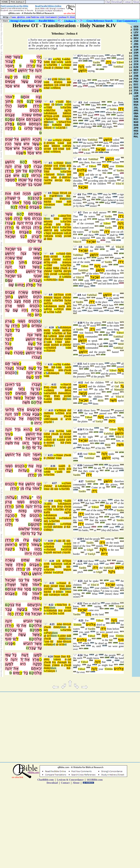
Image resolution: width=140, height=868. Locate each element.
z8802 (121, 305)
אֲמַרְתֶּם (34, 214)
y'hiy (58, 59)
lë (65, 68)
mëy (56, 230)
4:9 (50, 295)
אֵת (38, 560)
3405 (105, 420)
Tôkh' (49, 107)
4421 (119, 416)
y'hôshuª (59, 68)
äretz (58, 659)
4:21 (52, 583)
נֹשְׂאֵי (21, 306)
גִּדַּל (18, 429)
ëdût (48, 472)
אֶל (31, 70)
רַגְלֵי (8, 106)
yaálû (60, 472)
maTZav (48, 303)
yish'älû (48, 199)
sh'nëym (58, 82)
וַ (41, 57)
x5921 (117, 177)
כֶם (25, 77)
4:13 (51, 410)
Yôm (52, 312)
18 (130, 76)
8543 (99, 530)
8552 (109, 58)
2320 (106, 545)
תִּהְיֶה (27, 193)
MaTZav (51, 110)
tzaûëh (62, 466)
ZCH (136, 134)
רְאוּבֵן (10, 384)
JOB (136, 76)
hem (69, 163)
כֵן (30, 249)
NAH (136, 122)
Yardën (96, 62)
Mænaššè (119, 390)
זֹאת (17, 193)
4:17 (54, 483)
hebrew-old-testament (44, 17)
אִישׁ (39, 86)
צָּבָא (36, 414)
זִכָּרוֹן (36, 236)
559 (94, 65)
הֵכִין (8, 144)
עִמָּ (12, 119)
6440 (122, 162)
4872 (75, 346)
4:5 (50, 163)
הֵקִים (37, 297)
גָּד (122, 386)
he (59, 143)
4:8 (52, 254)
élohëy (57, 169)
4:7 (53, 216)
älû (64, 541)
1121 (122, 145)
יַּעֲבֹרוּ (36, 357)
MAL (136, 137)
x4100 (113, 203)
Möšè (121, 344)
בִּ (14, 549)
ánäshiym (49, 85)
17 (130, 73)
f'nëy (63, 166)
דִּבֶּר (22, 267)
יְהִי (39, 57)
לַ (14, 61)
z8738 (95, 219)
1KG (136, 56)
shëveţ (68, 390)
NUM (136, 36)
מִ (41, 90)
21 (130, 85)
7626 (86, 183)
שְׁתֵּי (19, 258)
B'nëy (68, 146)
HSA (136, 105)
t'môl (50, 527)
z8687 (113, 115)
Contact (127, 2)
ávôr (69, 62)
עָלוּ (26, 540)
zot (70, 193)
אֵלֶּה (22, 207)
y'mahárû (51, 348)
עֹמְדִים (37, 326)
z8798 (95, 80)
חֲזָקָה (37, 664)
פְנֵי (26, 166)
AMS (136, 111)
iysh (56, 85)
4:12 (54, 384)
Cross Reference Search (100, 21)
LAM (136, 96)
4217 (122, 548)
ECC (136, 85)
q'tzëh (49, 552)
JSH (136, 41)
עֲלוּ (28, 488)
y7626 (85, 86)
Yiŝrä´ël (86, 150)
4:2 (50, 79)
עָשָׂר (25, 81)
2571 (122, 392)
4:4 (50, 140)
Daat (63, 656)
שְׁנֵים (38, 81)
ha (58, 62)
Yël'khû (67, 524)
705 (98, 410)
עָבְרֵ (32, 648)
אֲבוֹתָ (12, 589)
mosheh (55, 345)
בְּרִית (29, 223)
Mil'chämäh (52, 419)
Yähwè (120, 62)
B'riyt (68, 224)
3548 (75, 115)
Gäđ (117, 386)
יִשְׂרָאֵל (27, 148)
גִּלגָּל (103, 549)
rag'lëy (68, 110)
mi (52, 88)
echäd (62, 85)
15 (130, 68)
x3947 (102, 563)
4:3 (51, 102)
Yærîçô (99, 421)
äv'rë (62, 644)
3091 (75, 69)
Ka (63, 59)
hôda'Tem (62, 605)
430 (75, 169)
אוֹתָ (26, 97)
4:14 (52, 431)
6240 (117, 80)
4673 (117, 308)
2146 (93, 237)
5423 (101, 517)
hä (45, 82)
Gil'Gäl (67, 549)
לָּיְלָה (9, 128)
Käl (46, 336)
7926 (85, 180)
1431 (91, 432)
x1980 (106, 527)
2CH (136, 64)
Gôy (61, 62)
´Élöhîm (120, 166)
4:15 (50, 455)
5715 (75, 471)
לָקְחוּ (37, 569)
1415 (91, 530)
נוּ (7, 643)
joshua (62, 17)
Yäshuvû (67, 518)
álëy (65, 399)
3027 (75, 660)
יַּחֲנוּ (37, 549)
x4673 (103, 112)
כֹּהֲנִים (34, 110)
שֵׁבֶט (9, 389)
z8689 (81, 121)
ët (59, 561)
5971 (109, 83)
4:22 (51, 605)
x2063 (100, 194)
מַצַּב (18, 301)
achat (54, 177)
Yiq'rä (59, 140)
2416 (108, 448)
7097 (82, 553)
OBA (136, 114)
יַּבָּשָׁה (21, 609)
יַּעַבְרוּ (36, 384)
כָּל (18, 330)
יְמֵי (34, 447)
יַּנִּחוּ (21, 285)
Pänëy (50, 644)
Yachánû (51, 549)
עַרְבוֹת (10, 418)
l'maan (55, 193)
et (45, 65)
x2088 (76, 108)
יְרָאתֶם (36, 668)
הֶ (41, 144)
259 (101, 86)
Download (117, 2)
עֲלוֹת (25, 497)
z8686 (81, 280)
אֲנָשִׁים (10, 81)
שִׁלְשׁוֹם (24, 529)
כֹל (7, 344)
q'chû (55, 79)
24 (130, 94)
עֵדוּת (23, 470)
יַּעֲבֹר (9, 368)
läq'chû (58, 567)
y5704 (103, 240)
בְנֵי (30, 184)
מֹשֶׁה (9, 348)
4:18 (51, 501)
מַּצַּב (21, 106)
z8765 (121, 253)
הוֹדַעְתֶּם (34, 605)
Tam (46, 367)
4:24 (50, 656)
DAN (136, 102)
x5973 (98, 121)
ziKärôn (49, 236)
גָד (32, 389)
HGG (136, 131)
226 (75, 197)
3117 (75, 313)
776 (84, 658)
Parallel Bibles (47, 21)
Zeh (69, 105)
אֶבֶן (8, 175)
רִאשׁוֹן (10, 544)
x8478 (111, 301)
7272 (85, 115)
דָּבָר (8, 330)
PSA (136, 79)
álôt (69, 501)
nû (54, 644)
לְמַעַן (38, 193)
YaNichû (51, 280)
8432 (98, 108)
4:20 (52, 561)
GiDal (47, 434)
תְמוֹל (35, 529)
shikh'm (66, 177)
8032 (122, 530)
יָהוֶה (81, 66)
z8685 (110, 173)
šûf (52, 642)
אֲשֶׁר (17, 57)
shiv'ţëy (59, 180)
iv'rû (56, 166)
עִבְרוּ (38, 166)
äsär (69, 82)
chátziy (50, 390)
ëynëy (49, 437)
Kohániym (52, 113)
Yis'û (69, 259)
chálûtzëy (49, 413)
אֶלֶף (20, 409)
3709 (103, 513)
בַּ (13, 124)
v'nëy (68, 180)
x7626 (111, 86)
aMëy (47, 659)
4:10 (51, 327)
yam (47, 642)
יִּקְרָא (36, 139)
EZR (136, 67)
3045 (83, 606)
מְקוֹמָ (35, 524)
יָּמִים (16, 673)
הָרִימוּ (36, 175)
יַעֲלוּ (8, 470)
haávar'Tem (52, 119)
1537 (96, 548)
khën (69, 254)
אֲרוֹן (18, 166)
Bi (45, 552)
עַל (30, 180)
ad (45, 239)
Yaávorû (51, 351)
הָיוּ (38, 232)
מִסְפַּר (10, 180)
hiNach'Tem (65, 122)
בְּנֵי (37, 148)
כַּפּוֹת (23, 511)
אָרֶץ (36, 659)
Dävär (54, 336)
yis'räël (47, 149)
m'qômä (49, 524)
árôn (69, 166)
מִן (16, 77)
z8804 (114, 58)
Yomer (68, 65)
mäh (69, 202)
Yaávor (50, 370)
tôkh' (48, 300)
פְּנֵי (7, 218)
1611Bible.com (95, 780)
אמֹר (11, 70)
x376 (80, 83)
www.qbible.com (21, 17)
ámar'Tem (66, 216)
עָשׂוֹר (35, 544)
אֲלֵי (39, 402)
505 (112, 410)
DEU (136, 38)
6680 (104, 102)
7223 (93, 545)
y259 (75, 86)
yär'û (69, 440)
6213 (96, 249)
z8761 (110, 102)
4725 (75, 527)
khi (45, 527)
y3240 (121, 121)
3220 (80, 643)
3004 (107, 613)
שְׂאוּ (38, 101)
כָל (40, 61)
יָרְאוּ (26, 443)
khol (60, 342)
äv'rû (69, 413)
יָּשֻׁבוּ (37, 520)
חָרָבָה (10, 515)
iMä (46, 122)
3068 (75, 65)
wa (54, 59)
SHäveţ (57, 88)
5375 (99, 105)
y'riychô (48, 422)
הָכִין (8, 110)
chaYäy (48, 445)
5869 (97, 436)
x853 (90, 61)
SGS (136, 88)
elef (69, 410)
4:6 (50, 193)
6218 (122, 541)
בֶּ (41, 544)
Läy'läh (62, 128)
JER (136, 93)
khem (63, 79)
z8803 (81, 413)
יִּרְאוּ (18, 438)
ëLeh (69, 204)
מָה (8, 202)
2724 (86, 520)
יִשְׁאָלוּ (11, 198)
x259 (95, 177)
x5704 (118, 240)
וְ (41, 97)
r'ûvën (54, 387)
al (60, 177)
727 (83, 165)
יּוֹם (37, 315)
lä (59, 79)
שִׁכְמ (23, 180)
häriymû (50, 174)
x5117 (81, 123)
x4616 (90, 194)
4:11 (50, 364)
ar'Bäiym (61, 410)
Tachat (68, 300)
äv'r (56, 227)
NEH (136, 70)
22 (130, 88)
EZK (136, 99)
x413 (110, 65)
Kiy (68, 196)
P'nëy (49, 224)
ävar (60, 611)
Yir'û (49, 440)
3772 (89, 219)
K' (56, 342)
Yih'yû (60, 309)
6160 (90, 420)
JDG (136, 44)
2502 (75, 413)
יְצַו (39, 484)
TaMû (47, 62)
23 (130, 91)
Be (65, 544)
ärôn (57, 330)
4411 (115, 123)
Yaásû (62, 254)
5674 (80, 61)
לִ (30, 166)
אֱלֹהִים (82, 170)
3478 (92, 148)
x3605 (76, 58)
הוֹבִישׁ (28, 621)
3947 (89, 80)
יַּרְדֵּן (29, 66)
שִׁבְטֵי (38, 184)
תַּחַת (27, 301)
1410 (75, 389)
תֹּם (39, 330)
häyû (48, 233)
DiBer (56, 268)
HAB (136, 125)
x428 (87, 205)
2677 (91, 389)
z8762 (76, 355)
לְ (16, 180)
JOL (136, 108)
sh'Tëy (47, 262)
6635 (96, 413)
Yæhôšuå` (119, 67)
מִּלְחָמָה (33, 418)
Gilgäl (90, 550)
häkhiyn (67, 113)
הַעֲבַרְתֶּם (33, 119)
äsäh (69, 636)
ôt (45, 196)
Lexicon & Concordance (70, 780)
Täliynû (48, 128)
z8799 (99, 65)
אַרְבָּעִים (33, 409)
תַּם (8, 363)
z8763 (106, 339)
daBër (68, 339)
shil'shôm (58, 527)
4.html (71, 17)
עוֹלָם (32, 241)
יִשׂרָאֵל (101, 149)
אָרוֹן (9, 321)
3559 (108, 115)
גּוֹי (32, 61)
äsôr (69, 544)
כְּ (10, 344)
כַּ (22, 57)
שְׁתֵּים (37, 115)
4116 (122, 351)
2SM (136, 53)
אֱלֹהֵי (38, 171)
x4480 (91, 83)
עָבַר (8, 609)
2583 (75, 548)
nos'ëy (62, 306)
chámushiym (65, 393)
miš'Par (49, 180)
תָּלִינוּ (28, 128)
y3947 (112, 563)
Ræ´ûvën (119, 383)
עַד (40, 241)
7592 (93, 200)
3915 (115, 126)
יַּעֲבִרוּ (36, 280)
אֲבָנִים (10, 115)
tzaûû (61, 102)
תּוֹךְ (8, 101)
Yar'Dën (53, 65)
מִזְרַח (37, 553)
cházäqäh (62, 662)
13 (130, 62)
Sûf (111, 640)
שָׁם (11, 285)
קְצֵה (9, 549)
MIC (136, 119)
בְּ (41, 198)
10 (99, 43)
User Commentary (127, 21)
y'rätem (56, 665)
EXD (136, 30)
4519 (75, 392)
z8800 (85, 61)
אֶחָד (31, 86)
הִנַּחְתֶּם (35, 124)
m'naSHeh (51, 393)
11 (130, 56)
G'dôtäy (48, 530)
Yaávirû (65, 274)
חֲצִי (21, 389)
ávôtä (59, 592)
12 (130, 59)
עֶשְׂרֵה (27, 115)
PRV (136, 82)
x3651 (112, 249)
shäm (61, 280)
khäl (53, 62)
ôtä (68, 102)
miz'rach (57, 552)
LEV (136, 33)
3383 (103, 61)
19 (29, 46)
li (60, 166)
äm (48, 82)
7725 (97, 523)
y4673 (97, 115)
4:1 (50, 59)
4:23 (52, 624)
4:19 (50, 541)
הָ (11, 77)
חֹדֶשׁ (23, 544)
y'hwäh (47, 68)
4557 (119, 180)
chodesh (50, 547)
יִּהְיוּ (24, 310)
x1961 (107, 55)
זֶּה (19, 101)
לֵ (16, 70)
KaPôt (47, 512)
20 (87, 46)
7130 (88, 197)
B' (50, 196)
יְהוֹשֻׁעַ (23, 70)
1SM (136, 50)
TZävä (61, 413)
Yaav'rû (67, 384)
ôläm (50, 239)
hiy (69, 662)
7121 (122, 138)
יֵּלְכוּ (8, 524)
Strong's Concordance (23, 21)
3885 (95, 126)
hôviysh (67, 624)
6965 (122, 293)
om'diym (67, 330)
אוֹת (8, 193)
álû (52, 489)
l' (44, 180)
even (46, 177)
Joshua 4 (70, 21)
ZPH (136, 128)
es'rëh (56, 116)
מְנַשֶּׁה (34, 393)
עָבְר (10, 223)
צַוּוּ (38, 97)
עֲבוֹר (9, 61)
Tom (69, 333)
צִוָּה (23, 253)
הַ (35, 61)
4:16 (53, 466)
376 (97, 86)
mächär (47, 202)
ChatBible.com (45, 780)
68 (91, 118)
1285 (97, 222)
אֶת (39, 66)
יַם (15, 639)
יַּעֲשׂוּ (37, 249)
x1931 (97, 428)
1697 (122, 328)
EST (136, 73)
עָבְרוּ (26, 414)
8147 (112, 80)
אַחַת (38, 180)
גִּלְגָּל (23, 549)
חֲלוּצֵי (10, 409)
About (136, 2)
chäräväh (51, 518)
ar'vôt (68, 419)
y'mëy (68, 443)
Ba (54, 125)
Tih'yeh (63, 193)
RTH (136, 47)
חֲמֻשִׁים (21, 393)
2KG (136, 59)
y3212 (94, 527)
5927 (102, 471)
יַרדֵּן (109, 62)
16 (130, 71)
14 (57, 46)
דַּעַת (25, 655)
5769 (113, 240)
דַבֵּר (8, 339)
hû (70, 431)
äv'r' (49, 636)
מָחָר (27, 202)
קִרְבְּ (36, 198)
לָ (29, 77)
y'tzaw (68, 483)
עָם (7, 77)
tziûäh (47, 259)
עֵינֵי (8, 434)
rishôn (68, 547)
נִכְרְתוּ (37, 218)
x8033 (93, 286)
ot (54, 440)
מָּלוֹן (9, 124)
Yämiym (51, 671)
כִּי (19, 198)
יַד (22, 659)
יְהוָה (38, 70)
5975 (99, 325)
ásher (68, 59)
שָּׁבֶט (35, 90)
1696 (110, 265)
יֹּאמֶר (9, 66)
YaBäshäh (52, 611)
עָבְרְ (13, 630)
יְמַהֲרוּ (18, 353)
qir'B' (54, 196)
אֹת (9, 438)
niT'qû (68, 509)
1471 (92, 58)
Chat (107, 2)
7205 (75, 385)
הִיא (23, 664)
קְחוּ (38, 77)
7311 (104, 173)
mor (68, 68)
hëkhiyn (56, 146)
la (66, 62)
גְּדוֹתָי (26, 533)
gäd (69, 387)
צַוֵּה (39, 466)
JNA (136, 116)
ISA (136, 90)
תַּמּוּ (8, 57)
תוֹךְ (8, 297)
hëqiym (58, 298)
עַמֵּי (8, 655)
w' (57, 102)
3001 (108, 623)
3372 (108, 439)
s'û (53, 105)
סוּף (8, 639)
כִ (41, 529)
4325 (98, 215)
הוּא (27, 429)
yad (69, 659)
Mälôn (58, 125)
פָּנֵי (10, 643)
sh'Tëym (48, 116)
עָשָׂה (22, 634)
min (68, 79)
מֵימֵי (27, 218)
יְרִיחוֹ (38, 423)
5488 (115, 639)
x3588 (115, 197)
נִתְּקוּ (38, 511)
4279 (85, 203)
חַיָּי (29, 447)
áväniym (67, 116)
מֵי (18, 227)
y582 (75, 83)
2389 (84, 665)
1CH (136, 62)
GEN (136, 27)
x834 (119, 55)
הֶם (22, 162)
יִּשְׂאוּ (37, 258)
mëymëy (48, 221)
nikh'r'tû (67, 219)
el (53, 68)
